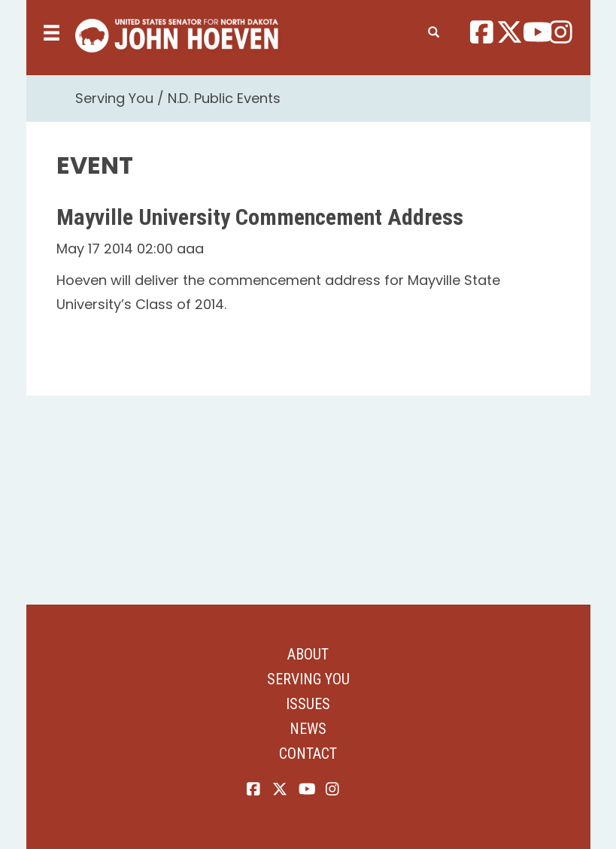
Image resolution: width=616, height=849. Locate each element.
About (308, 654)
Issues (308, 704)
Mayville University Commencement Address (260, 217)
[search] (434, 29)
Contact (308, 753)
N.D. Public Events (224, 98)
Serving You (114, 98)
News (308, 729)
